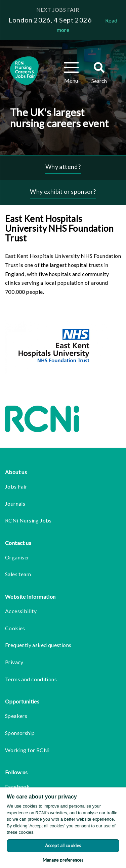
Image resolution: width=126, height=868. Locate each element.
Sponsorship (20, 733)
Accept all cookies (63, 846)
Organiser (17, 557)
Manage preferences (63, 860)
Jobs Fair (16, 486)
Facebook (17, 787)
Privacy (14, 662)
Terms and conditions (31, 679)
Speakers (16, 716)
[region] (63, 828)
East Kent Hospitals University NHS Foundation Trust (59, 228)
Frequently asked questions (38, 645)
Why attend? (63, 167)
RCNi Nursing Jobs (28, 520)
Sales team (18, 574)
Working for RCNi (27, 750)
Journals (15, 504)
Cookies (15, 628)
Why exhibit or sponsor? (63, 191)
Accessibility (21, 611)
